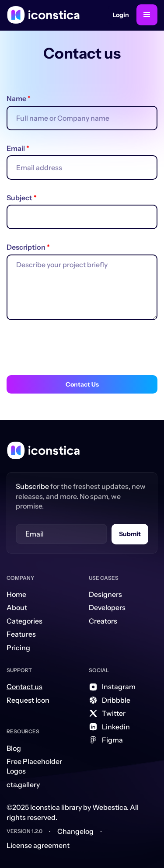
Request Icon (28, 700)
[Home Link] (43, 450)
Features (21, 634)
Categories (24, 621)
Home (16, 594)
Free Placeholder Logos (34, 766)
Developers (107, 607)
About (17, 607)
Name (19, 98)
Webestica (110, 807)
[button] (147, 15)
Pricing (18, 648)
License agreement (38, 845)
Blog (14, 748)
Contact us (24, 687)
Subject (22, 198)
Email (18, 148)
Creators (103, 621)
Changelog (75, 831)
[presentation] (73, 350)
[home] (43, 15)
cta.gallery (23, 784)
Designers (105, 594)
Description (28, 247)
